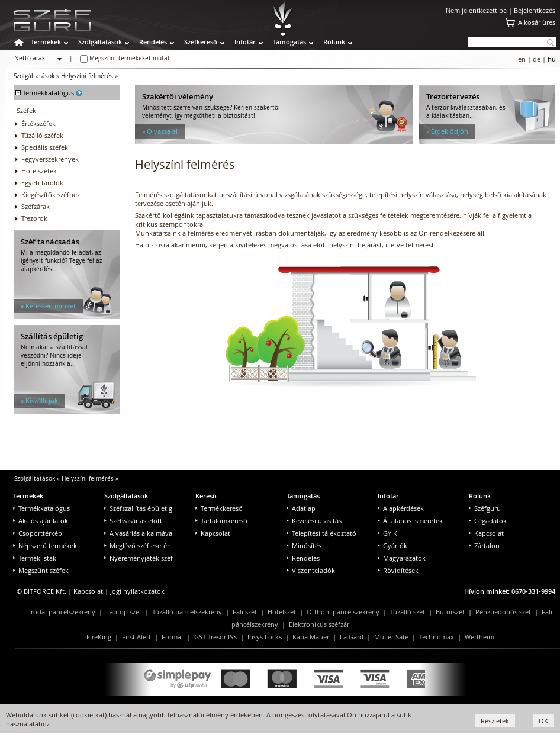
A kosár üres (537, 22)
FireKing (99, 637)
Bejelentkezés (535, 10)
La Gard (352, 637)
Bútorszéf (450, 612)
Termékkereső (219, 508)
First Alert (136, 637)
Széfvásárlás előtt (133, 521)
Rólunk (334, 42)
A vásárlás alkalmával (139, 533)
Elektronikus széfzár (319, 624)
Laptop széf (124, 612)
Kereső (206, 496)
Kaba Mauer (311, 637)
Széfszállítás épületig (138, 508)
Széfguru (485, 508)
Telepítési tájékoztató (321, 533)
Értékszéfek (38, 123)
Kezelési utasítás (314, 521)
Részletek (495, 721)
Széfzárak (36, 206)
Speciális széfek (45, 147)
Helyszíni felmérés (87, 76)
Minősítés (304, 545)
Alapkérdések (401, 508)
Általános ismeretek (410, 521)
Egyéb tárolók (42, 183)
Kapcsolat (213, 533)
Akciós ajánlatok (41, 521)
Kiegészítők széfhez (51, 194)
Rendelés (153, 42)
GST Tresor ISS (215, 637)
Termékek (46, 42)
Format (173, 637)
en (522, 59)
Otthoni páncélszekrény (343, 612)
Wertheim (479, 637)
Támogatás (289, 42)
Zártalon (484, 545)
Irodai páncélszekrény (62, 612)
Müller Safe (391, 637)
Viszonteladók (311, 570)
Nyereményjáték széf (139, 558)
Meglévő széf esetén (138, 545)
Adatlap (301, 508)
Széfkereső (201, 42)
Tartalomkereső (221, 521)
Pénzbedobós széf (503, 612)
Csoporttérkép (38, 533)
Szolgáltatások (100, 42)
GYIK (387, 533)
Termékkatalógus (41, 508)
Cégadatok (488, 521)
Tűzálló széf (408, 612)
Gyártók (392, 545)
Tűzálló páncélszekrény (187, 612)
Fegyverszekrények (50, 159)
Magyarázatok (402, 558)
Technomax (437, 637)
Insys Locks (265, 637)
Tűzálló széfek (42, 135)
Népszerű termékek (45, 545)
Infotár (245, 42)
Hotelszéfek (39, 171)
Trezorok (34, 218)
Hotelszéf (282, 612)
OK (543, 721)
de (537, 59)
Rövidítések (398, 570)
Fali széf (245, 612)
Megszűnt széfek (41, 570)
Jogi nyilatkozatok (137, 591)
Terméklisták (35, 558)
